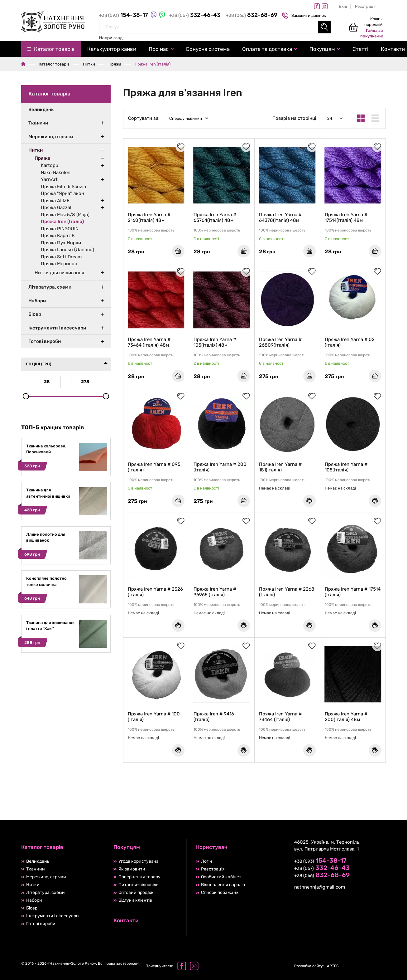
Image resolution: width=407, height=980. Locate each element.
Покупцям (322, 49)
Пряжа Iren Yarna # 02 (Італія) (350, 342)
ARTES (316, 966)
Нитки (89, 64)
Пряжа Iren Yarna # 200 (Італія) (220, 467)
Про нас (159, 49)
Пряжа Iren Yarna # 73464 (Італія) (280, 717)
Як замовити (132, 869)
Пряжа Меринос (59, 264)
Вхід (343, 6)
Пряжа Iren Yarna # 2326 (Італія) (155, 592)
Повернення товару (139, 877)
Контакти (126, 920)
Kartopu (50, 165)
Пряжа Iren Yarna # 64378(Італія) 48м (280, 217)
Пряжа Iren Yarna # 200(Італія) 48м (346, 717)
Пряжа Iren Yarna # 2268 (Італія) (287, 592)
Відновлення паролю (223, 885)
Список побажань (220, 892)
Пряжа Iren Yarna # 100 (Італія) (154, 717)
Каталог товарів (54, 49)
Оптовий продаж (136, 892)
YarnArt (49, 179)
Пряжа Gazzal (56, 207)
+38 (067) (195, 15)
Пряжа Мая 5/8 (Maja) (65, 215)
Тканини (38, 123)
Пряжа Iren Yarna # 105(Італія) (346, 467)
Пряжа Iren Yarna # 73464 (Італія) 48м (149, 342)
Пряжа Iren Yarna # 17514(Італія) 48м (346, 217)
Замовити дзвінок (305, 16)
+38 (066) (252, 15)
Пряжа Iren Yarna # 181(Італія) (280, 467)
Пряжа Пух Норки (61, 243)
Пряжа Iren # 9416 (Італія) (214, 717)
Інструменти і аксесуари (57, 328)
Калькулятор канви (112, 49)
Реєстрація (366, 6)
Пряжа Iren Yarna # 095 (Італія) (154, 467)
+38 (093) (124, 15)
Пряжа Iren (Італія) (62, 222)
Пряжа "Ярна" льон (62, 193)
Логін (207, 861)
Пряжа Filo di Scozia (63, 187)
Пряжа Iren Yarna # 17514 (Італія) (353, 592)
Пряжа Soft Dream (61, 257)
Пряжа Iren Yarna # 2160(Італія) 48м (149, 217)
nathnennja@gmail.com (320, 887)
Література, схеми (50, 287)
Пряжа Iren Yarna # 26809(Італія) (280, 342)
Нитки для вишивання (59, 273)
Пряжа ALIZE (55, 201)
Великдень (41, 110)
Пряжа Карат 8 (58, 236)
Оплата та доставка (267, 49)
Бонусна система (208, 49)
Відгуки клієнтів (135, 900)
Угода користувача (139, 861)
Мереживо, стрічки (51, 137)
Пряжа (115, 64)
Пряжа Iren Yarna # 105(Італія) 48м (215, 342)
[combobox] (215, 27)
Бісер (35, 314)
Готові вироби (45, 341)
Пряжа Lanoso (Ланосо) (67, 250)
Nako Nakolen (56, 173)
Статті (360, 49)
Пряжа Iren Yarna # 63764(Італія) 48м (215, 217)
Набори (37, 301)
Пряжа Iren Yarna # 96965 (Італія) (215, 592)
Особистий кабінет (221, 877)
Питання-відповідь (138, 885)
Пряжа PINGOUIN (60, 229)
